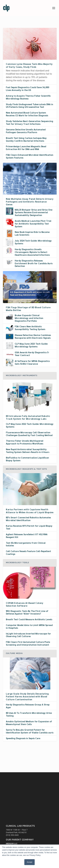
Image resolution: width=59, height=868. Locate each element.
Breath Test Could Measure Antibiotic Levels (29, 619)
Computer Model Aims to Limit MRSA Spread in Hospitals (29, 626)
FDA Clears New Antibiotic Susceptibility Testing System (30, 328)
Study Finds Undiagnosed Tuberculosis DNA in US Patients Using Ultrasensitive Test (29, 106)
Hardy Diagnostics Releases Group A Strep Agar (28, 706)
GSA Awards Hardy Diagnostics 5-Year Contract (32, 354)
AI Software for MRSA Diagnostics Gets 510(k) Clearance (32, 362)
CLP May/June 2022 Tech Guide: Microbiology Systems (30, 425)
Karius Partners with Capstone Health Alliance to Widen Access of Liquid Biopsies (30, 511)
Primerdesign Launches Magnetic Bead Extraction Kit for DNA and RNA (26, 148)
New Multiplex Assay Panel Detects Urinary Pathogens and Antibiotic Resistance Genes (30, 202)
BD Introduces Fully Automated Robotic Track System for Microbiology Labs (28, 417)
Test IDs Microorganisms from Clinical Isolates (26, 544)
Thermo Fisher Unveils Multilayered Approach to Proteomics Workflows (25, 442)
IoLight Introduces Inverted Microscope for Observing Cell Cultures (28, 635)
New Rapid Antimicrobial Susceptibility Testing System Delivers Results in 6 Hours (28, 451)
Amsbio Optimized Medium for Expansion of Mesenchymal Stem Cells (29, 723)
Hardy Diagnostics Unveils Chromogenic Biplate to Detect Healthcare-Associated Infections (32, 252)
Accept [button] (30, 862)
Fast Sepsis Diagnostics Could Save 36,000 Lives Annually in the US (27, 89)
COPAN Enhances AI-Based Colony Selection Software (25, 604)
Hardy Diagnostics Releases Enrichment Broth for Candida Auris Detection (34, 263)
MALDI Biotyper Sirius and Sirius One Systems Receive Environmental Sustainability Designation (34, 212)
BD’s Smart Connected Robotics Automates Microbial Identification (28, 519)
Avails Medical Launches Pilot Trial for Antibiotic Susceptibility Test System (33, 224)
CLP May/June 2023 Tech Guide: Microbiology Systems (31, 345)
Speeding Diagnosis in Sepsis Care (23, 738)
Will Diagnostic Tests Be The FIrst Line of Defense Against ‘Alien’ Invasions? (27, 612)
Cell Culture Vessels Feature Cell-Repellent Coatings (28, 552)
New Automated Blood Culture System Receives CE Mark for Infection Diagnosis (27, 114)
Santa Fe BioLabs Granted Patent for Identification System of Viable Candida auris (30, 731)
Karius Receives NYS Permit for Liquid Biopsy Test (29, 527)
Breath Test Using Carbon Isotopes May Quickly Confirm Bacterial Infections (26, 139)
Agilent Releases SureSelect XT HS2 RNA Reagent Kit (27, 536)
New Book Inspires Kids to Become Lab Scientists (32, 233)
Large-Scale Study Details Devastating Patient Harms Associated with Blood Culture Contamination (27, 696)
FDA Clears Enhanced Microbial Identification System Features (30, 156)
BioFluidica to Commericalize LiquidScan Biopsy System (27, 459)
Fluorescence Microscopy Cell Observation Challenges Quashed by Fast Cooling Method (29, 434)
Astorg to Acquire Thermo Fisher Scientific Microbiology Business (28, 97)
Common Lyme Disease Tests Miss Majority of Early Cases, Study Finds (29, 65)
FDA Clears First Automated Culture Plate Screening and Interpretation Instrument (28, 643)
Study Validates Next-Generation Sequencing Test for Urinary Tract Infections (29, 122)
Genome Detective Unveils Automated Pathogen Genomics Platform (26, 131)
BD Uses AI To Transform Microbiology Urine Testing (29, 714)
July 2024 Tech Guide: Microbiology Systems (33, 242)
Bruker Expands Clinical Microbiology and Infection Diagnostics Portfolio (29, 318)
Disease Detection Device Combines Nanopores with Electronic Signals (33, 336)
